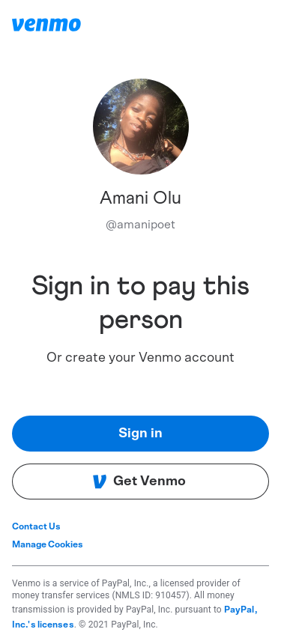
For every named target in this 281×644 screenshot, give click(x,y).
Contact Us (36, 526)
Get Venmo (139, 482)
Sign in (140, 434)
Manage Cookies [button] (48, 544)
